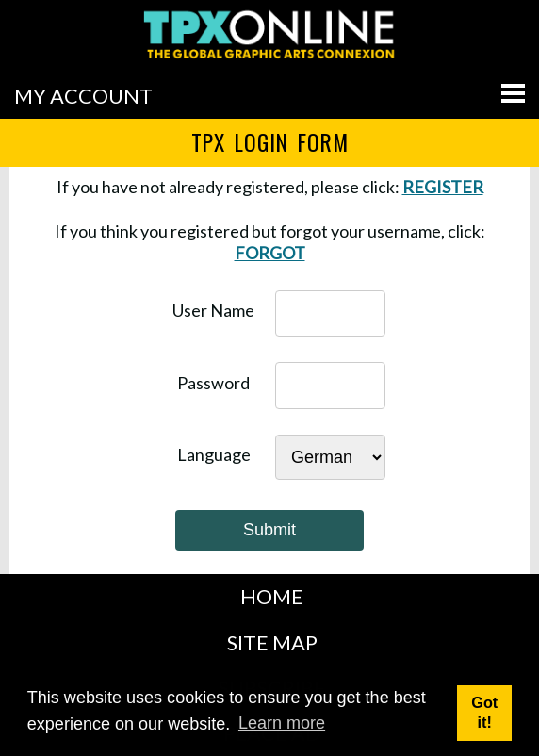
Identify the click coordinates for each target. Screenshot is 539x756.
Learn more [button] (282, 723)
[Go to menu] (513, 93)
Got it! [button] (484, 712)
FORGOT (270, 253)
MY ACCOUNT (83, 96)
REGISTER (443, 187)
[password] (330, 386)
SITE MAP (272, 643)
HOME (272, 597)
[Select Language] (330, 457)
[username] (330, 314)
